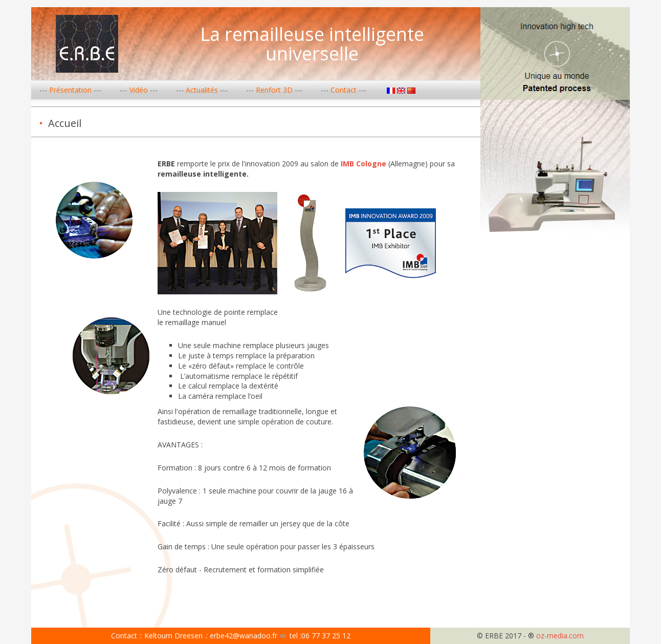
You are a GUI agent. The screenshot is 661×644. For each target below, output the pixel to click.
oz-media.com (560, 636)
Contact (344, 90)
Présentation (70, 90)
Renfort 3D (274, 90)
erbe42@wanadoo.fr (248, 636)
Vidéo (139, 90)
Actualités (202, 90)
